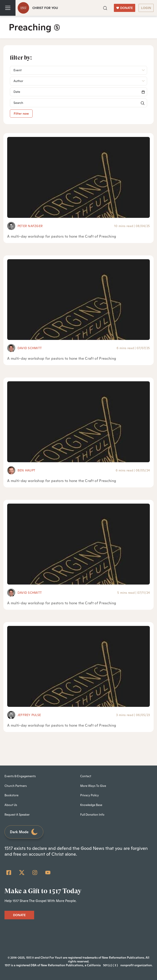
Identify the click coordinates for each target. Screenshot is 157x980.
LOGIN (146, 8)
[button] (105, 8)
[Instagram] (35, 873)
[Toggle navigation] (8, 8)
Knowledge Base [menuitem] (91, 805)
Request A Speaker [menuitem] (17, 815)
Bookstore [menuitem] (11, 795)
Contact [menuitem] (86, 776)
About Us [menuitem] (11, 805)
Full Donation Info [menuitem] (92, 815)
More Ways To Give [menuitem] (93, 786)
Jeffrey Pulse (29, 715)
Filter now (21, 114)
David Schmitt (30, 348)
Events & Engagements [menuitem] (20, 776)
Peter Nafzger (30, 226)
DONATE (125, 8)
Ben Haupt (26, 470)
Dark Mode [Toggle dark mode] (24, 832)
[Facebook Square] (9, 873)
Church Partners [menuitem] (16, 786)
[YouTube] (48, 873)
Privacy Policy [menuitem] (90, 795)
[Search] (78, 92)
